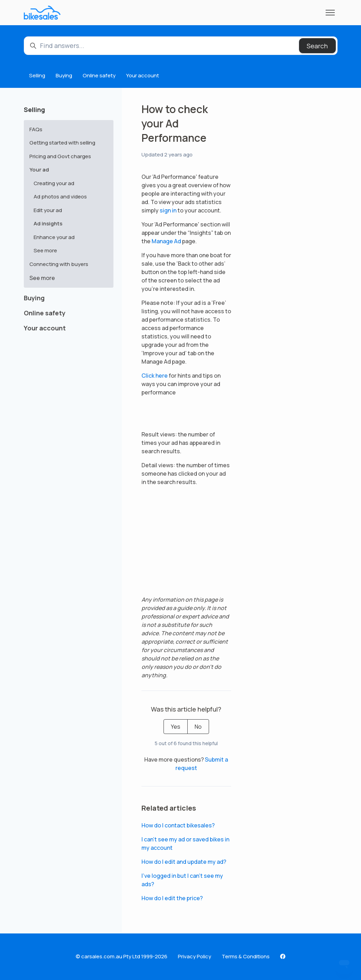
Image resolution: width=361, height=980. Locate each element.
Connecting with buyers (59, 264)
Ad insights (48, 223)
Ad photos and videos (60, 197)
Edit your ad (48, 210)
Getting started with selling (62, 143)
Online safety (99, 75)
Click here (155, 376)
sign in (168, 210)
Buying (64, 75)
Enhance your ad (54, 237)
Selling (37, 75)
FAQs (36, 129)
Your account (143, 75)
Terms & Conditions (246, 956)
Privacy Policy (195, 956)
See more (45, 250)
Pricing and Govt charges (60, 156)
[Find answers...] (181, 46)
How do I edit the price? (172, 898)
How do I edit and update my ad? (184, 862)
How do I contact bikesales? (178, 825)
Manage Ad (166, 241)
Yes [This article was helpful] (176, 727)
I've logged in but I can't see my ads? (182, 880)
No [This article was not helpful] (198, 727)
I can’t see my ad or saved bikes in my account (185, 843)
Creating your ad (54, 183)
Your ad (39, 170)
